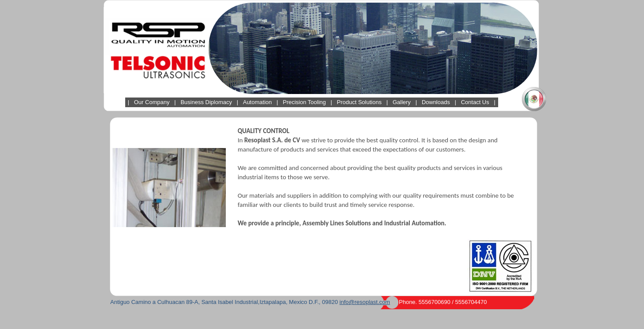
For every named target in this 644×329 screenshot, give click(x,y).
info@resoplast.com (365, 302)
